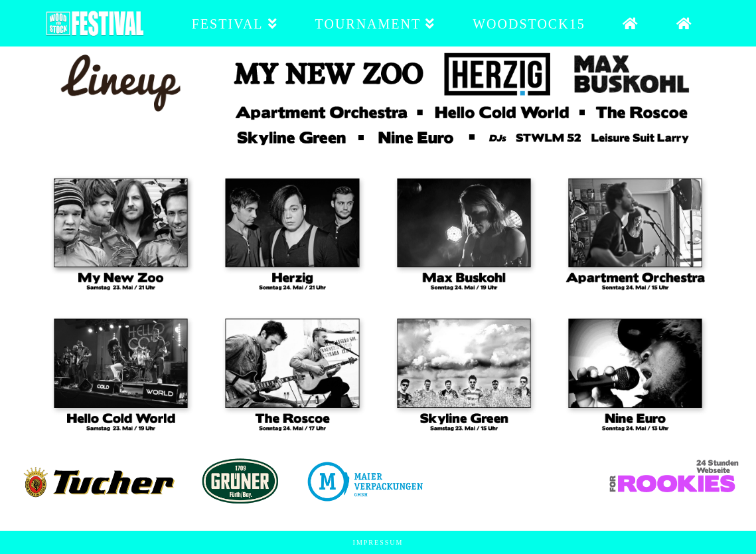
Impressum (378, 542)
